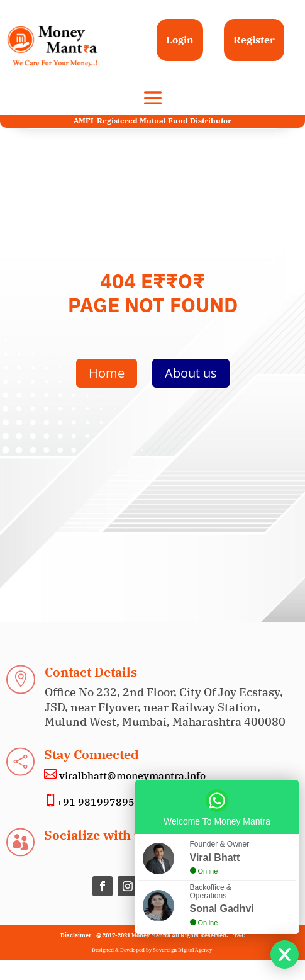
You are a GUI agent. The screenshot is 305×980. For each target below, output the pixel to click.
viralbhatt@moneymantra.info (131, 775)
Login (180, 40)
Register (254, 40)
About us (191, 373)
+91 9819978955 (99, 802)
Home (107, 373)
